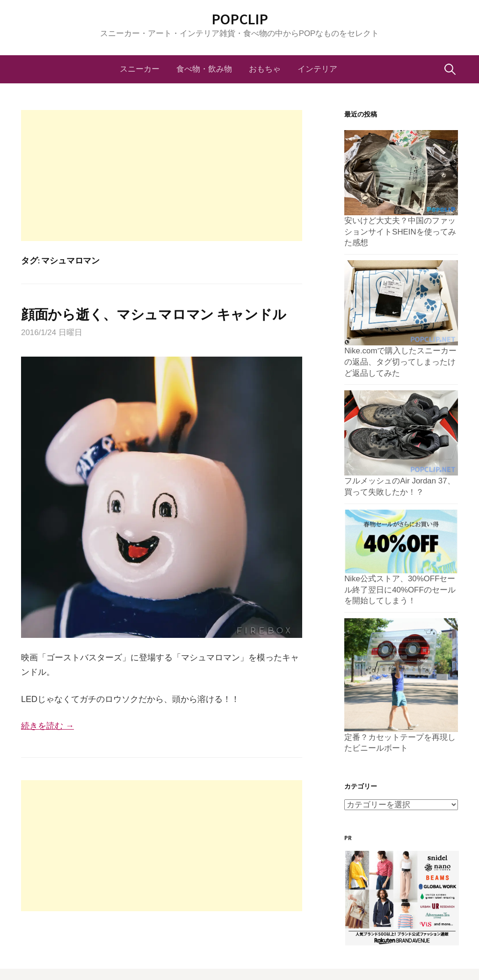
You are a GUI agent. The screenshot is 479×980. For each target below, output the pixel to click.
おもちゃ (265, 69)
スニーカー (140, 69)
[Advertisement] (162, 176)
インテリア (317, 69)
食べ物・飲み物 (204, 69)
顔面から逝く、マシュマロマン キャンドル (153, 314)
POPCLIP (240, 19)
